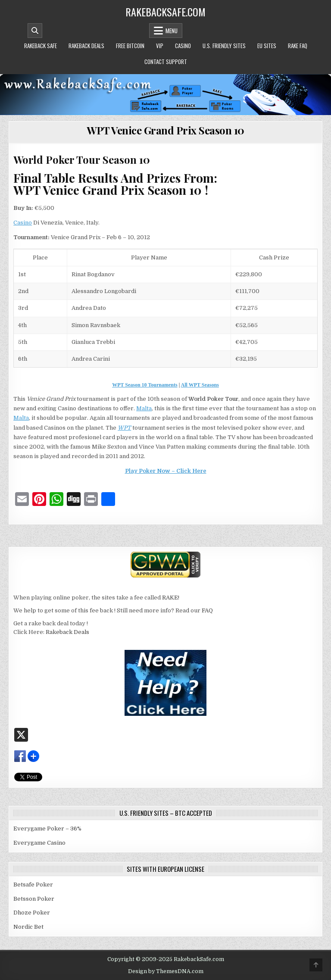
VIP (160, 46)
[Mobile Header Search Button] (35, 31)
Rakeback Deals (86, 46)
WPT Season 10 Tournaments (145, 385)
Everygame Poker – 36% (47, 829)
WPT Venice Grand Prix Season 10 (165, 130)
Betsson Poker (34, 899)
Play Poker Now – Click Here (166, 471)
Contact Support (166, 62)
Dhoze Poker (32, 913)
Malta (144, 408)
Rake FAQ (298, 46)
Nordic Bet (28, 927)
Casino (183, 46)
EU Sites (267, 46)
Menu (172, 31)
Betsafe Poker (33, 885)
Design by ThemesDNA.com (166, 971)
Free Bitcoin (130, 46)
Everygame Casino (39, 843)
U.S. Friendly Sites (224, 46)
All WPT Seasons (200, 385)
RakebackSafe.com (165, 12)
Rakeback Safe (41, 46)
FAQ (207, 610)
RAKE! (171, 598)
